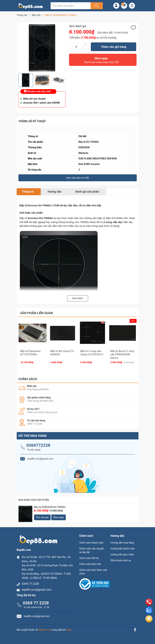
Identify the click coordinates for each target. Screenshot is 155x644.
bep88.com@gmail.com (37, 588)
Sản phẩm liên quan (37, 313)
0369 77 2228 (36, 601)
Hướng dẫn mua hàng (122, 541)
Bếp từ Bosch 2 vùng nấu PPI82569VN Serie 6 (122, 355)
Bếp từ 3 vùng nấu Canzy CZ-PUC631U (92, 353)
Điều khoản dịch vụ (121, 559)
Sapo (69, 628)
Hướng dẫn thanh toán (123, 547)
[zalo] (149, 613)
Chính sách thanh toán (91, 541)
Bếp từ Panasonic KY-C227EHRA (31, 353)
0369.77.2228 (30, 582)
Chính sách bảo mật (90, 562)
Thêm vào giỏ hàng (114, 47)
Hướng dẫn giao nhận (122, 553)
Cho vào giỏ (42, 516)
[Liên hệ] (149, 622)
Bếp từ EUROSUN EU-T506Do (50, 505)
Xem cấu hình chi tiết (78, 178)
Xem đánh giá (78, 26)
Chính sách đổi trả (89, 557)
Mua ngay (101, 61)
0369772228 (38, 444)
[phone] (149, 605)
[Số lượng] (76, 47)
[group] (42, 48)
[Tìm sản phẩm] (71, 6)
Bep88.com (44, 628)
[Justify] (96, 6)
